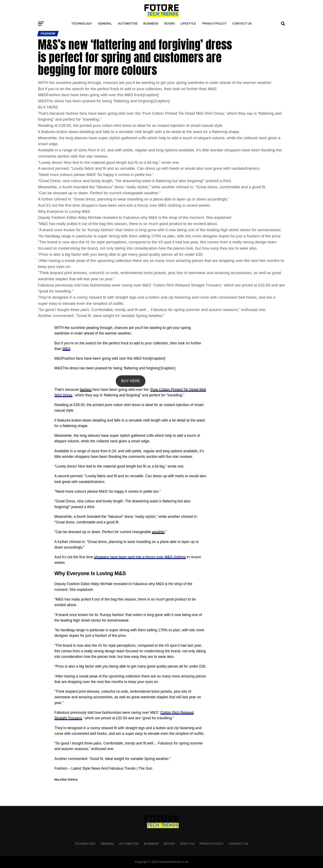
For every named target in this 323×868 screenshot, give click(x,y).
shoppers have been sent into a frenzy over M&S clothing (140, 557)
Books (170, 24)
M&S (66, 349)
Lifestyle (188, 24)
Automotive (128, 24)
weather (158, 532)
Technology (82, 24)
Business (151, 24)
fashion (86, 390)
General (105, 24)
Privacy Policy (214, 24)
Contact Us (242, 24)
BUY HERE (131, 381)
